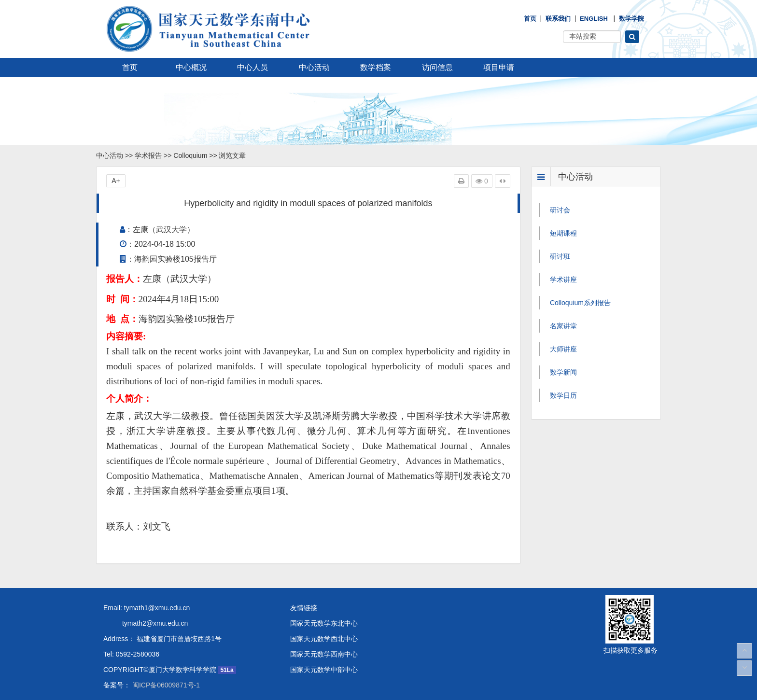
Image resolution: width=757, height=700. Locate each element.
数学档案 (376, 67)
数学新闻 (563, 372)
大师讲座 (563, 349)
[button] (632, 37)
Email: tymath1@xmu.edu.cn (147, 608)
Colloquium (190, 155)
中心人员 (252, 67)
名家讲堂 (563, 326)
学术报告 (148, 155)
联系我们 (558, 19)
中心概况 (191, 67)
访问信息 (437, 67)
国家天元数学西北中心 (324, 639)
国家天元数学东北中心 (324, 623)
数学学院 (631, 19)
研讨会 (560, 210)
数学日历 (563, 395)
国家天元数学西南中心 (324, 654)
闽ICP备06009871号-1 (165, 685)
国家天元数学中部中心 (324, 670)
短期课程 (563, 233)
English (594, 19)
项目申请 (499, 67)
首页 (530, 19)
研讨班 (560, 256)
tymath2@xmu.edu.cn (146, 623)
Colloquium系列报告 (580, 303)
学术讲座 (563, 280)
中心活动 (314, 67)
